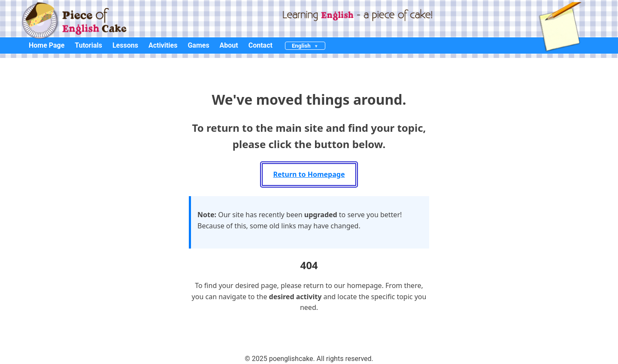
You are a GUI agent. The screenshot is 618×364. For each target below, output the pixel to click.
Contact (261, 45)
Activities (163, 45)
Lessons (125, 45)
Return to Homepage (309, 174)
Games (198, 45)
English (301, 46)
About (229, 45)
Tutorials (88, 45)
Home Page (47, 45)
